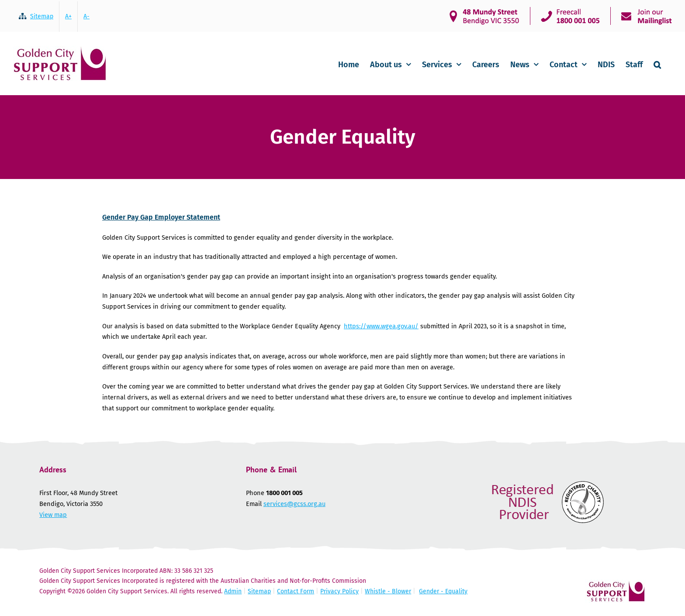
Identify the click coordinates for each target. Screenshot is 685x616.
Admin (233, 591)
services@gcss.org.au (294, 504)
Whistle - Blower (388, 591)
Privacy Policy (339, 591)
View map (53, 515)
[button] (657, 64)
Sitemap (259, 591)
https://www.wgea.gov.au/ (381, 326)
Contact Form (296, 591)
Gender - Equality (443, 591)
